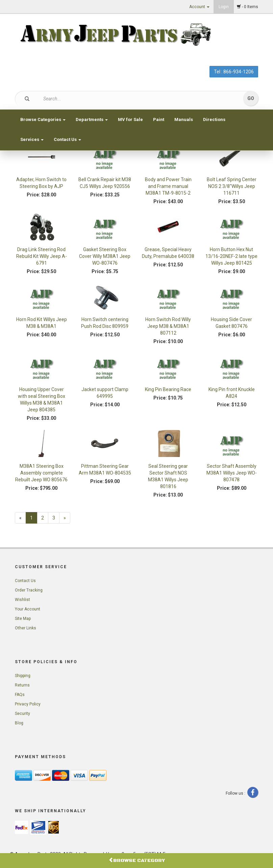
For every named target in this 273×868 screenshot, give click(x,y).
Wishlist (22, 600)
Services (32, 139)
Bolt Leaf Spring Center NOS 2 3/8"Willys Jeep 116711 (232, 186)
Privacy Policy (28, 704)
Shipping (23, 676)
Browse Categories (43, 119)
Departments (92, 119)
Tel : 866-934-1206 (234, 72)
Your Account (28, 609)
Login (224, 7)
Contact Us (67, 139)
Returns (22, 685)
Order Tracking (29, 590)
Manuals (184, 119)
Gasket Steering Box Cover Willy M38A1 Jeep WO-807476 (105, 256)
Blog (19, 723)
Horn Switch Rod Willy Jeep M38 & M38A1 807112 (168, 326)
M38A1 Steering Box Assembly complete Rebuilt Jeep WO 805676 (41, 473)
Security (22, 714)
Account (199, 7)
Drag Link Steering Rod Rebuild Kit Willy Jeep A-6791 (42, 256)
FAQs (20, 695)
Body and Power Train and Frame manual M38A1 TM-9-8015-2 (168, 186)
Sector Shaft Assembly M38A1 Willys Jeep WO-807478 (232, 473)
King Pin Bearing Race (168, 389)
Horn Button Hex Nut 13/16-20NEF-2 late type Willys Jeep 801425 (231, 256)
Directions (214, 119)
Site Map (23, 619)
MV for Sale (130, 119)
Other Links (26, 628)
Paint (159, 119)
